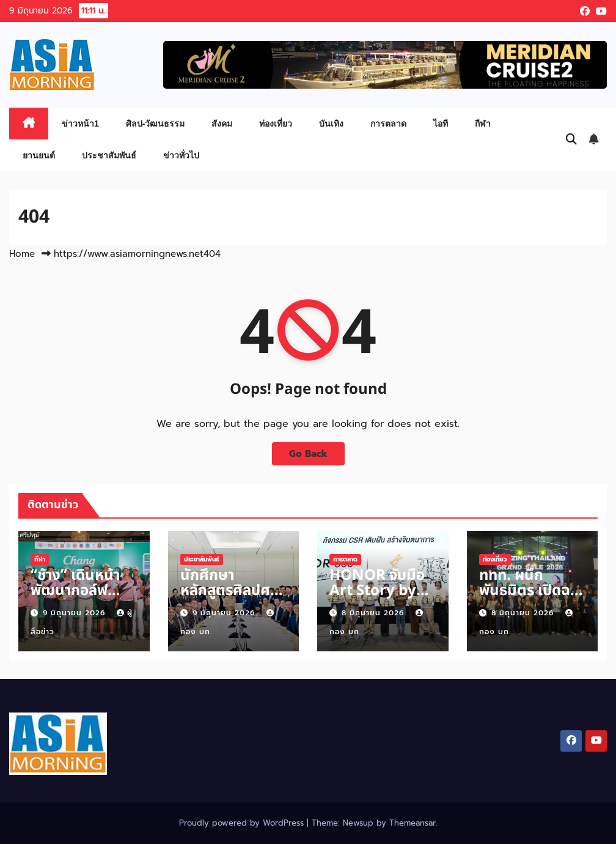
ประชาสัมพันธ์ (109, 155)
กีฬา (483, 124)
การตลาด (388, 124)
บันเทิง (331, 124)
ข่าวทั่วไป (181, 155)
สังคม (222, 124)
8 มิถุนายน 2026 (374, 613)
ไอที (441, 124)
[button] (571, 139)
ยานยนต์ (39, 155)
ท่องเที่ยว (276, 124)
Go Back (308, 453)
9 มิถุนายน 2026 (75, 613)
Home (22, 254)
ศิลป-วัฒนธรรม (156, 124)
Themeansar (413, 823)
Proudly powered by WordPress (243, 823)
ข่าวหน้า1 (80, 124)
